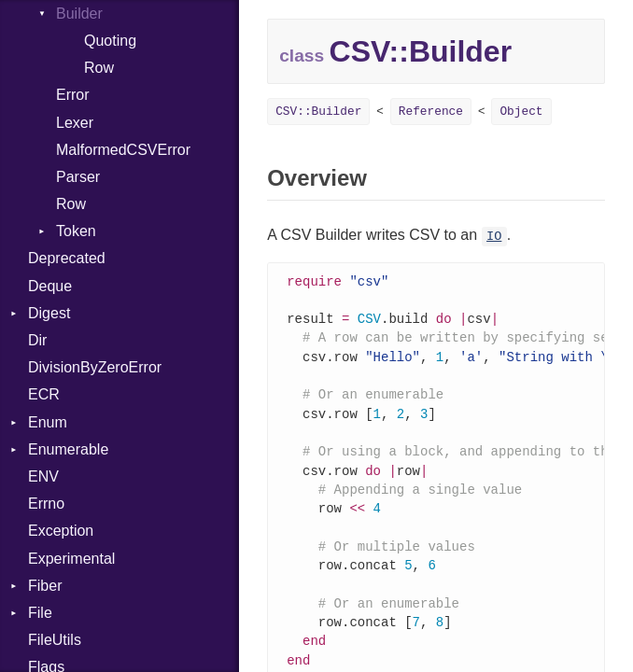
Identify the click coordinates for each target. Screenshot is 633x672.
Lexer (75, 123)
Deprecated (67, 258)
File (40, 613)
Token (76, 231)
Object (521, 112)
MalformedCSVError (123, 150)
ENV (43, 476)
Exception (61, 531)
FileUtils (55, 640)
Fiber (45, 586)
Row (99, 68)
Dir (37, 340)
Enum (48, 422)
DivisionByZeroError (95, 367)
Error (73, 95)
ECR (44, 394)
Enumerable (68, 449)
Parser (78, 177)
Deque (50, 286)
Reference (431, 112)
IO (494, 237)
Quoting (110, 41)
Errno (46, 504)
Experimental (71, 559)
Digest (49, 313)
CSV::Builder (318, 112)
